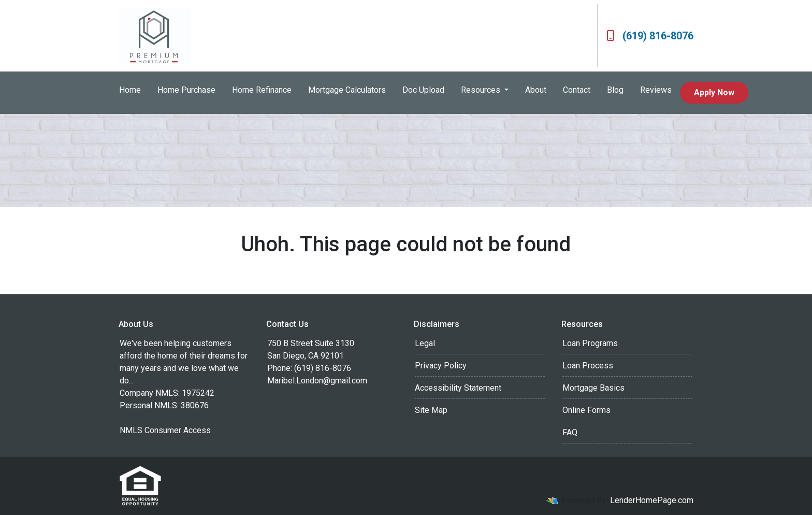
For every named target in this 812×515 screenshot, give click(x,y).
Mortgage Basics (593, 388)
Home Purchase (186, 90)
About (536, 90)
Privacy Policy (441, 366)
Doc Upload (423, 90)
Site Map (431, 410)
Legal (425, 343)
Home (130, 90)
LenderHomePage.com (652, 500)
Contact (577, 90)
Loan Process (588, 366)
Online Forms (586, 410)
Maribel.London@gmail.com (317, 381)
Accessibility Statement (458, 388)
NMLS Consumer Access (165, 430)
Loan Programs (590, 343)
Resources (482, 90)
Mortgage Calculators (347, 90)
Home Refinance (262, 90)
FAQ (570, 432)
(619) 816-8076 (650, 36)
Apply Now (714, 92)
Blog (615, 90)
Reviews (656, 90)
